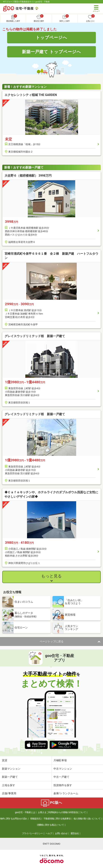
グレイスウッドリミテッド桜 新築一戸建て (35, 336)
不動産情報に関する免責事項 (57, 819)
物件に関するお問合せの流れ (14, 819)
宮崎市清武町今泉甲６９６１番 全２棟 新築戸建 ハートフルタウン (51, 256)
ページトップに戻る (52, 641)
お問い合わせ (61, 833)
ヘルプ (49, 833)
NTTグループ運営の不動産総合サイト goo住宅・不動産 (26, 2)
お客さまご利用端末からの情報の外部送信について (62, 812)
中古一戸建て (61, 777)
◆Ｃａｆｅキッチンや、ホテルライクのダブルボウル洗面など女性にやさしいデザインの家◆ (51, 494)
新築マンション (11, 769)
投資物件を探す (63, 785)
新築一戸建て (10, 777)
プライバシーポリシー (32, 833)
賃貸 (5, 760)
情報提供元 (35, 819)
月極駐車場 (60, 760)
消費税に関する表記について (50, 825)
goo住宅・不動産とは (25, 812)
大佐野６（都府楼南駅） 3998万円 (28, 176)
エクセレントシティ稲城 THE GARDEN (31, 95)
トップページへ (51, 37)
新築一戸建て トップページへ (51, 52)
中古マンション (63, 769)
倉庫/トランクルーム (66, 793)
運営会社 (75, 833)
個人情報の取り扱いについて (87, 819)
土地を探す (9, 785)
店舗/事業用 (9, 793)
